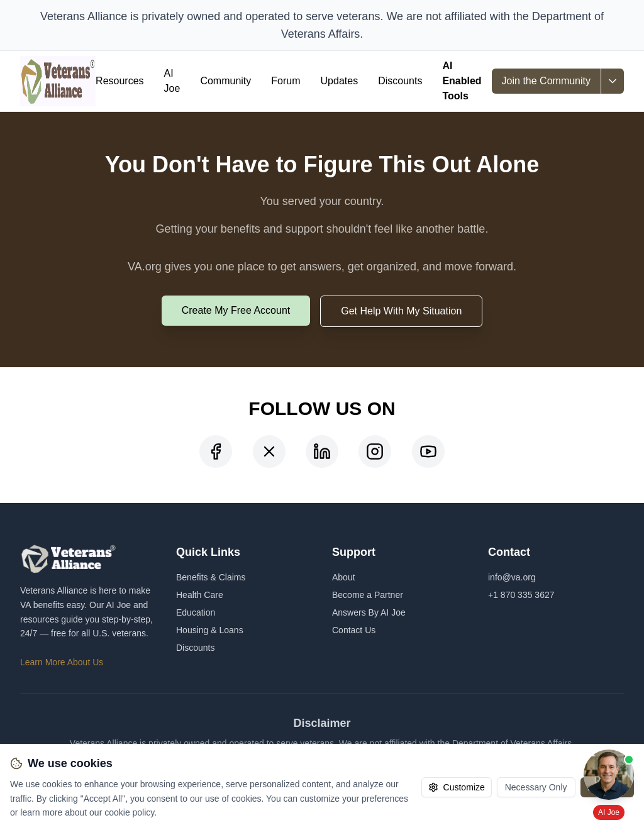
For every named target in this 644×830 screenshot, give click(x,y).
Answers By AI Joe (369, 612)
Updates (340, 81)
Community (225, 81)
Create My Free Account (236, 310)
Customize (457, 787)
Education (196, 612)
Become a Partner (368, 595)
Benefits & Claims (211, 577)
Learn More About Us (62, 662)
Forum (286, 81)
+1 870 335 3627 (521, 595)
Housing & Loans (210, 630)
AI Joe (172, 81)
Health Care (200, 595)
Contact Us (354, 630)
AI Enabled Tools (462, 81)
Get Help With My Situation (401, 311)
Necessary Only (536, 787)
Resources (119, 81)
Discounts (400, 81)
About (344, 577)
